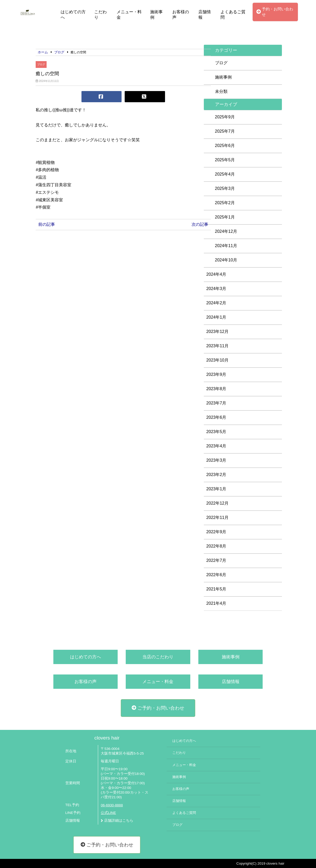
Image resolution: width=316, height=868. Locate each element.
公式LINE (108, 813)
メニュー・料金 (129, 15)
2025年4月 (225, 174)
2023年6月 (216, 417)
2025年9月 (225, 117)
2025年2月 (225, 203)
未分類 (221, 91)
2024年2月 (216, 303)
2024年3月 (216, 289)
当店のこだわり (158, 657)
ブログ (41, 64)
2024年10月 (226, 260)
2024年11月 (226, 246)
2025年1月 (225, 217)
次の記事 (200, 224)
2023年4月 (216, 446)
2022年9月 (216, 532)
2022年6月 (216, 575)
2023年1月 (216, 489)
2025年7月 (225, 131)
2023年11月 (217, 346)
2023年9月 (216, 374)
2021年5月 (216, 589)
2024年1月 (216, 317)
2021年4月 (216, 603)
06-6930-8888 (112, 805)
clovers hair (107, 738)
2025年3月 (225, 188)
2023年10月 (217, 360)
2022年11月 (217, 517)
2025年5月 (225, 160)
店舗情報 (205, 15)
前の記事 (47, 224)
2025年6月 (225, 146)
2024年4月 (216, 274)
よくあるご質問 (233, 15)
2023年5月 (216, 432)
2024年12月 (226, 231)
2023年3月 (216, 460)
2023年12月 (217, 332)
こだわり (100, 15)
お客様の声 (181, 15)
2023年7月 (216, 403)
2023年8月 (216, 389)
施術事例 (156, 15)
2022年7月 (216, 560)
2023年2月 (216, 475)
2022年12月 (217, 503)
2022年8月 (216, 546)
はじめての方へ (73, 15)
